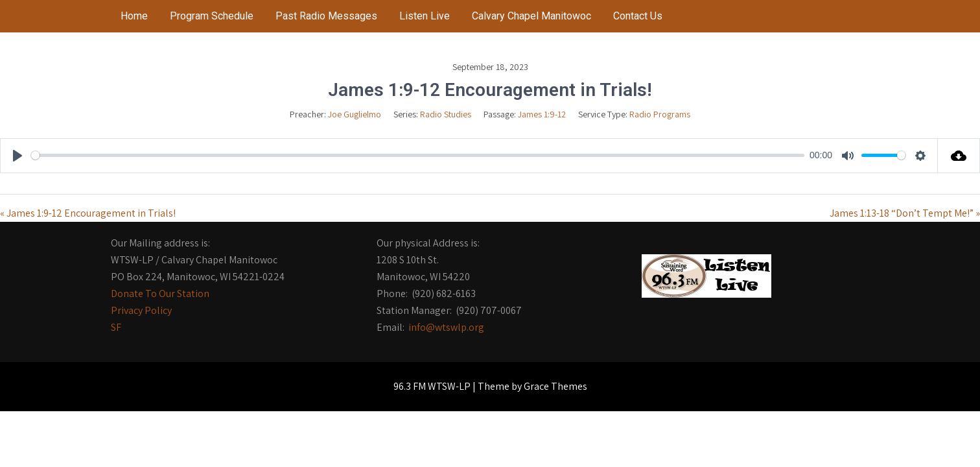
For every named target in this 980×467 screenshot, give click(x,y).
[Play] (17, 156)
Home (134, 16)
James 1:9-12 (542, 114)
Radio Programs (660, 114)
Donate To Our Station (160, 293)
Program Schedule (212, 16)
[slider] (418, 155)
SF (116, 327)
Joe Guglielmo (355, 114)
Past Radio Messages (326, 16)
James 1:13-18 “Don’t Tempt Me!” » (905, 213)
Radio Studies (446, 114)
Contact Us (638, 16)
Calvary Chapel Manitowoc (531, 16)
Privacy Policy (141, 310)
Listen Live (425, 16)
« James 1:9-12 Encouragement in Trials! (88, 213)
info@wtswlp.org (446, 327)
